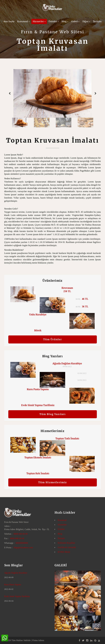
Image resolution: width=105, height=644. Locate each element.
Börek (38, 330)
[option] (53, 93)
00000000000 (22, 543)
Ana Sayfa (9, 21)
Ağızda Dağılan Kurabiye (67, 363)
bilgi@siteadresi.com (23, 548)
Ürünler (53, 21)
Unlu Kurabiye (38, 315)
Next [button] (95, 93)
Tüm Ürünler (53, 339)
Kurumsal (23, 21)
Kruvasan (67, 288)
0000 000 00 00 (21, 534)
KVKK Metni (64, 552)
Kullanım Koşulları (67, 543)
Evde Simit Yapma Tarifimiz (38, 405)
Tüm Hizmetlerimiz (53, 482)
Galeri (74, 21)
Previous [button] (10, 93)
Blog (64, 21)
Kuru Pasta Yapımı (38, 389)
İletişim (97, 21)
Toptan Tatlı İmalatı (67, 438)
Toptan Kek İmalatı (38, 473)
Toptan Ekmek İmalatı (38, 457)
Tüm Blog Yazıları (53, 414)
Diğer (85, 21)
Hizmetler (38, 21)
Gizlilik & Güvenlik (67, 547)
